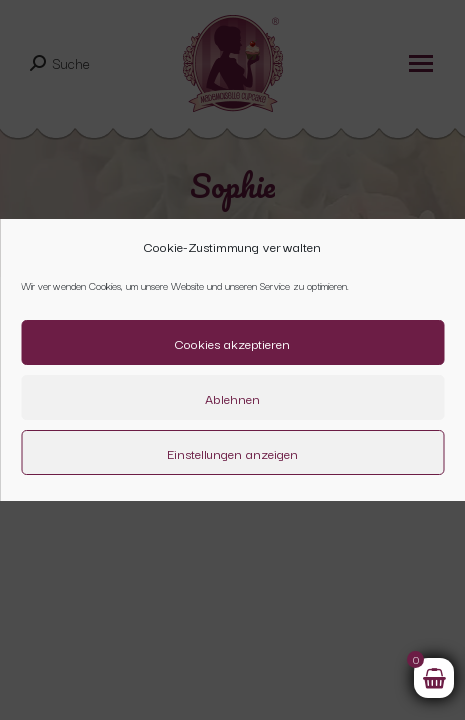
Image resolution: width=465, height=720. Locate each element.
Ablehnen (232, 398)
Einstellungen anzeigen (232, 453)
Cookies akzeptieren (232, 343)
